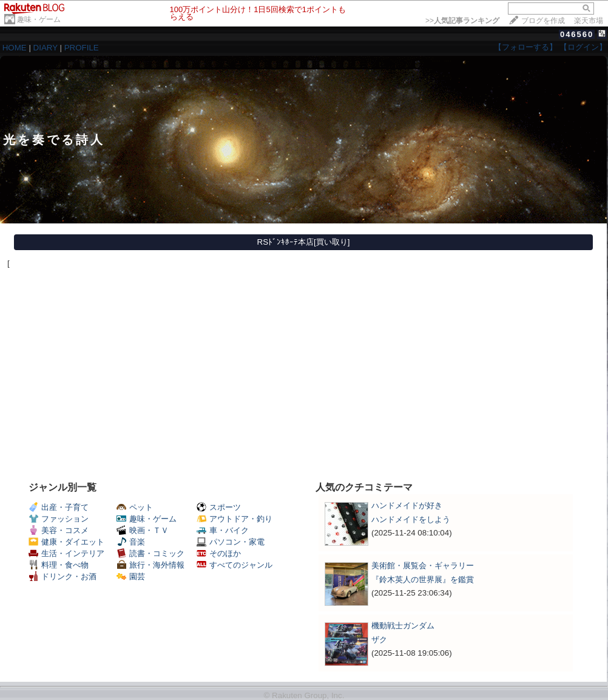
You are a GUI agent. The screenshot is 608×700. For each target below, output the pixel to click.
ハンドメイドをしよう (411, 519)
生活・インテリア (66, 553)
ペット (135, 507)
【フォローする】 (525, 47)
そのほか (219, 553)
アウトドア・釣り (235, 519)
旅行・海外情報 (150, 565)
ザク (379, 640)
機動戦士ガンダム (403, 626)
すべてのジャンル (235, 565)
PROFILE (82, 48)
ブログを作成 (543, 21)
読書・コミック (150, 553)
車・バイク (223, 530)
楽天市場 (589, 21)
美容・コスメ (59, 530)
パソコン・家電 (231, 542)
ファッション (59, 519)
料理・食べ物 (59, 565)
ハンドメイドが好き (407, 505)
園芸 (131, 576)
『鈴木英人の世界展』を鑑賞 (423, 579)
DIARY (46, 48)
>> (462, 21)
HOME (15, 48)
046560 (577, 34)
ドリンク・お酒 (62, 576)
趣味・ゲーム (39, 19)
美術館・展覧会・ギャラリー (423, 566)
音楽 (131, 542)
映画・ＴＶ (143, 530)
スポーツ (219, 507)
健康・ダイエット (66, 542)
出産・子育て (59, 507)
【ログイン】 (583, 47)
